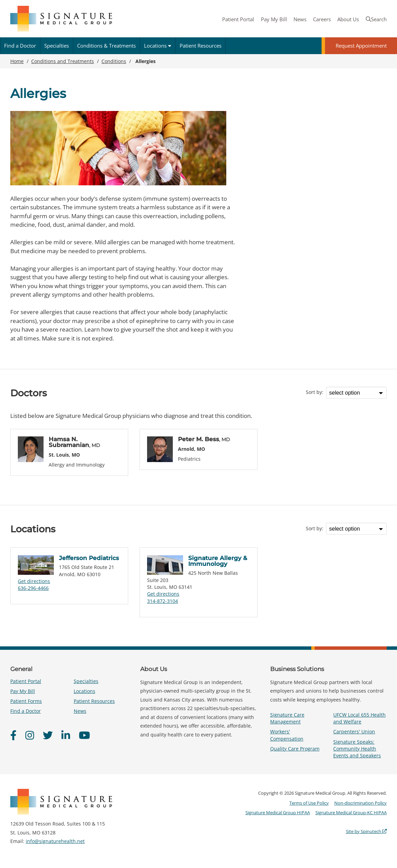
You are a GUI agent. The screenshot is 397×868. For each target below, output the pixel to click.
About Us (348, 19)
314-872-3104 (163, 601)
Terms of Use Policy (309, 803)
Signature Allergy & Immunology (218, 561)
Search (376, 19)
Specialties (57, 46)
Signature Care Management (287, 718)
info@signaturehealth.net (55, 841)
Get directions (34, 581)
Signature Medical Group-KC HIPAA (351, 813)
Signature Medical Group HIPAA (278, 813)
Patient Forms (26, 701)
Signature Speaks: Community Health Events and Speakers (357, 749)
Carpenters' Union (354, 731)
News (300, 19)
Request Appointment (361, 46)
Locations (158, 46)
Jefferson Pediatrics (89, 558)
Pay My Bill (274, 19)
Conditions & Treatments (106, 46)
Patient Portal (238, 19)
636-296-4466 (33, 588)
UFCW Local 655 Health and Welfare (359, 718)
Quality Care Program (295, 749)
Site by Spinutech (366, 831)
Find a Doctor (20, 46)
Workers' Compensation (287, 735)
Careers (322, 19)
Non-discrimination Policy (360, 803)
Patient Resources (201, 46)
